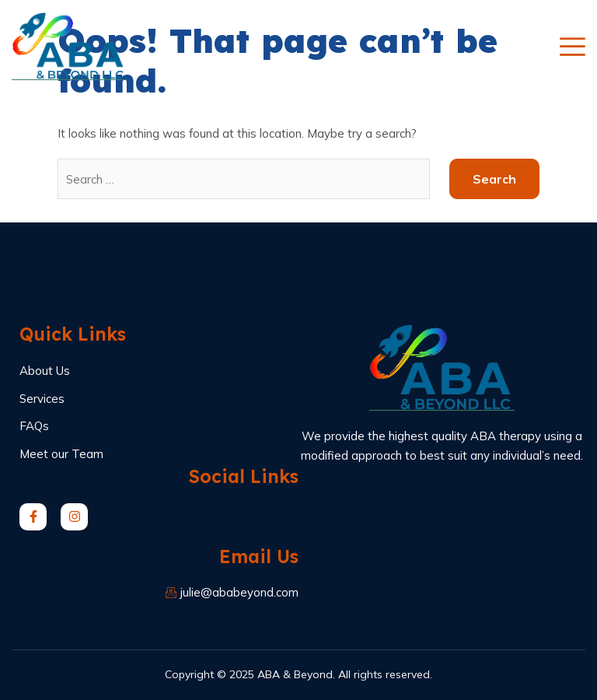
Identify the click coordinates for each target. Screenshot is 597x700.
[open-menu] (573, 46)
